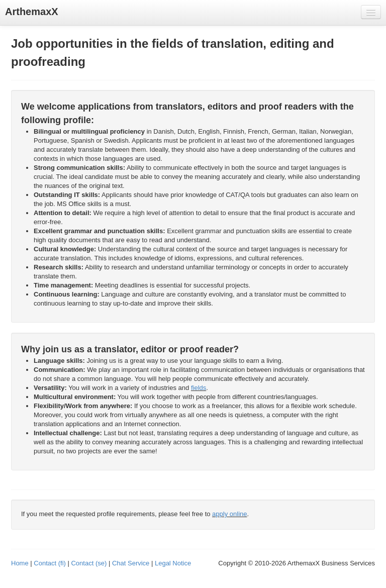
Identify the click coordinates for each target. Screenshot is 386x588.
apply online (229, 514)
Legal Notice (173, 563)
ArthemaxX (32, 12)
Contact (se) (89, 563)
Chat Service (131, 563)
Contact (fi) (50, 563)
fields (199, 388)
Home (20, 563)
